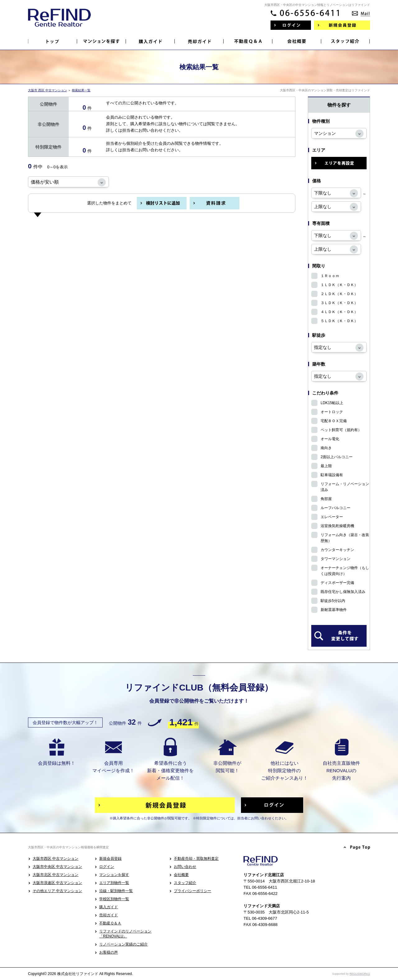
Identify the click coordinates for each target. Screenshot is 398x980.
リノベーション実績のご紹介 (123, 944)
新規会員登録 (110, 859)
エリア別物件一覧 (114, 883)
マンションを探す (114, 875)
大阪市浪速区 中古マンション (57, 883)
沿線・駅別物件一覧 (116, 891)
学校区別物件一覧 (114, 899)
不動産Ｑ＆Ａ (110, 923)
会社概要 (181, 875)
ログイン (107, 867)
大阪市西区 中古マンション (56, 859)
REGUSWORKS (360, 974)
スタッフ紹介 (185, 883)
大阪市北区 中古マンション (56, 875)
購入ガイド (109, 907)
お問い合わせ (185, 867)
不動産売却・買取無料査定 (196, 859)
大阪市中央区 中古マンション (57, 867)
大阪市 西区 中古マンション (48, 90)
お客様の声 (109, 952)
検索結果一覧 (81, 90)
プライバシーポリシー (192, 891)
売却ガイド (109, 915)
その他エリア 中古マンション (57, 891)
